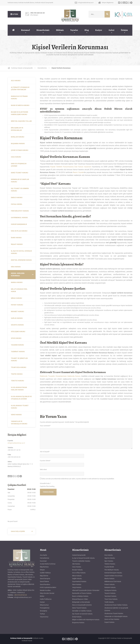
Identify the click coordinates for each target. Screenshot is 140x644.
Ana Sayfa (43, 555)
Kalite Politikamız (46, 599)
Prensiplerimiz (45, 608)
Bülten (42, 596)
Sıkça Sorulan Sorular (47, 593)
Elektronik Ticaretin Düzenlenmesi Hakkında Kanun (60, 376)
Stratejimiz (44, 611)
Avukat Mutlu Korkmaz (48, 564)
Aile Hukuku (16, 81)
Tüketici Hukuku (17, 381)
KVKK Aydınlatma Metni (48, 587)
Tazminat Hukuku (18, 352)
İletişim (124, 30)
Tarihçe (42, 614)
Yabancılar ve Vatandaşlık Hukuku (19, 423)
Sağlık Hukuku (17, 318)
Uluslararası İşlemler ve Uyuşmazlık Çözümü (21, 398)
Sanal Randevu (45, 584)
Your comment (45, 426)
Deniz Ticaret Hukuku (20, 173)
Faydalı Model (17, 204)
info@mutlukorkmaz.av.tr (16, 443)
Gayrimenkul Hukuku (19, 218)
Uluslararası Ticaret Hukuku (20, 407)
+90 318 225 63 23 (20, 595)
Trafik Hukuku (17, 374)
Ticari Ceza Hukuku (19, 367)
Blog (87, 30)
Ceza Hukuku (16, 157)
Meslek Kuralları (45, 590)
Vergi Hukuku (16, 415)
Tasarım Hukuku (17, 345)
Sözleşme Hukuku (18, 332)
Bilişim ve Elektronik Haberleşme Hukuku (20, 113)
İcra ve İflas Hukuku (19, 231)
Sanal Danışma (45, 579)
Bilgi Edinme (44, 576)
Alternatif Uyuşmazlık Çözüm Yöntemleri (20, 88)
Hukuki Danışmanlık (19, 224)
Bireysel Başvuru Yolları (21, 121)
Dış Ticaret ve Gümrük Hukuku (20, 190)
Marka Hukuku (17, 282)
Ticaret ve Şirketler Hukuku (19, 359)
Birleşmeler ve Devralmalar (17, 129)
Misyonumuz (44, 605)
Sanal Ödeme (44, 581)
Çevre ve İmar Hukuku (20, 150)
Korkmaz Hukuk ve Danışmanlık (21, 638)
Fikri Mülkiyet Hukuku (20, 211)
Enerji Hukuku (17, 198)
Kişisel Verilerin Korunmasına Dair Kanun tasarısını (71, 167)
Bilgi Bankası (44, 567)
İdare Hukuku (16, 238)
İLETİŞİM (14, 14)
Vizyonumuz (44, 617)
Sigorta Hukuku (17, 325)
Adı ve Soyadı (45, 452)
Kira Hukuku (16, 267)
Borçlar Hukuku (18, 137)
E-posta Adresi (45, 461)
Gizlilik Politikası (45, 573)
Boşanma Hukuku (18, 144)
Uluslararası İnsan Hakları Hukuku (19, 389)
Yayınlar (74, 30)
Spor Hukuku (16, 338)
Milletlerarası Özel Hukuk (19, 290)
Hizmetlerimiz (43, 30)
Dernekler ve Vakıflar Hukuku (20, 181)
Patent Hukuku (17, 305)
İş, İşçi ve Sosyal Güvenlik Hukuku (21, 252)
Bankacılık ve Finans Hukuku (19, 97)
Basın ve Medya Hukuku (20, 105)
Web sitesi (43, 469)
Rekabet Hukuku (17, 311)
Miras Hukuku (16, 298)
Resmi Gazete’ (78, 172)
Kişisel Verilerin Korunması (18, 274)
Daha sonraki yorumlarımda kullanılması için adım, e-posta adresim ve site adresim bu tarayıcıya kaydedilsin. (78, 479)
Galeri (111, 30)
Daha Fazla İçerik (18, 531)
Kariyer (99, 30)
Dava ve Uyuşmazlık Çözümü (19, 165)
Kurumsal (25, 30)
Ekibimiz (60, 30)
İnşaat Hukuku (17, 244)
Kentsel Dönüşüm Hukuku (21, 260)
